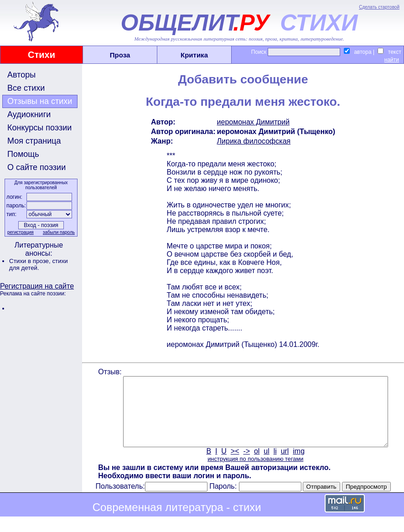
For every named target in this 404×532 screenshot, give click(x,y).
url (284, 465)
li (274, 465)
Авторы (21, 75)
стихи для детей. (39, 264)
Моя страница (34, 141)
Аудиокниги (29, 114)
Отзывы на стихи (40, 101)
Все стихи (26, 88)
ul (266, 465)
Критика (194, 55)
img (298, 465)
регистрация (20, 232)
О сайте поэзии (36, 167)
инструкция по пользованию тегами (254, 473)
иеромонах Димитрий (253, 122)
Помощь (23, 154)
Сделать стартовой (379, 7)
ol (256, 465)
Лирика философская (253, 141)
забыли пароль (58, 232)
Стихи (41, 55)
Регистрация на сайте (37, 286)
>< (234, 465)
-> (246, 465)
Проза (120, 55)
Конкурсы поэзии (39, 128)
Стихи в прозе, (31, 261)
